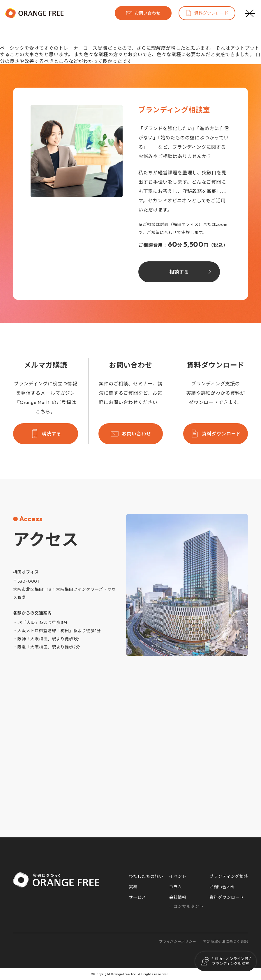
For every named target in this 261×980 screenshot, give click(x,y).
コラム (176, 887)
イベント (178, 876)
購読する (46, 434)
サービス (137, 897)
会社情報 (178, 897)
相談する (179, 272)
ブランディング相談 (229, 876)
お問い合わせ (143, 13)
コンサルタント (188, 906)
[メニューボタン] (250, 13)
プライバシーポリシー (178, 941)
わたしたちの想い (146, 876)
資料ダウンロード (207, 13)
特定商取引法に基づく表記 (226, 941)
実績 (133, 887)
